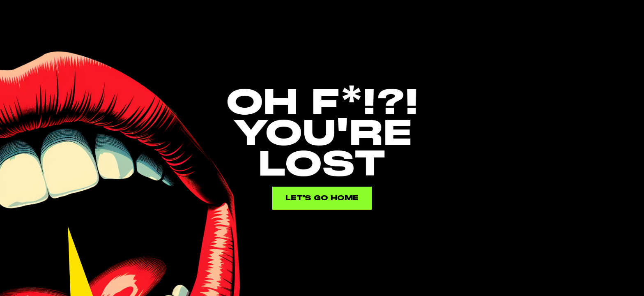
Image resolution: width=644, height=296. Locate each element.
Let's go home (322, 198)
